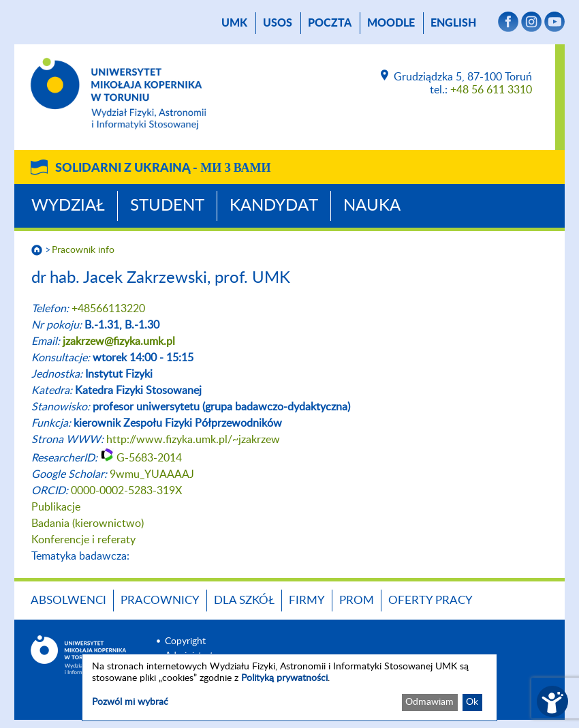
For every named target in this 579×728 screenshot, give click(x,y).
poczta (330, 23)
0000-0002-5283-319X (126, 491)
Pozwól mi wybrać (130, 702)
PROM (357, 600)
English (453, 23)
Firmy (307, 600)
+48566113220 (108, 309)
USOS (278, 23)
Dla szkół (244, 600)
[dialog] (289, 687)
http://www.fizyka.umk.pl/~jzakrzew (193, 440)
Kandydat (274, 206)
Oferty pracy (431, 600)
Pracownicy (160, 600)
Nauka (372, 206)
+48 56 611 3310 (491, 90)
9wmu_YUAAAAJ (152, 474)
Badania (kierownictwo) (88, 524)
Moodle (391, 23)
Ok (472, 702)
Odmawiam (429, 702)
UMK (234, 23)
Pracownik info (83, 250)
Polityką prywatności (284, 678)
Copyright (185, 641)
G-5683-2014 (149, 458)
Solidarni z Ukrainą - (163, 168)
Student (167, 206)
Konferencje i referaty (83, 540)
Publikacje (56, 507)
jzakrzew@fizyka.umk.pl (119, 342)
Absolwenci (68, 600)
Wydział (68, 206)
